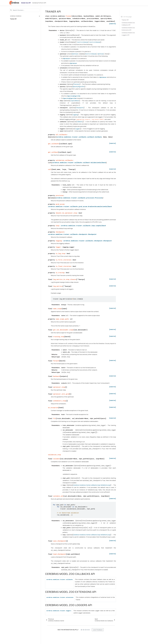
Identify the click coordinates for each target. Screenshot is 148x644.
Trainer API (13, 19)
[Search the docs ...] (24, 10)
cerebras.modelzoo (16, 16)
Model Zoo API (26, 3)
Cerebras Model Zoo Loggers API (128, 34)
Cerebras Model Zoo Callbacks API (128, 24)
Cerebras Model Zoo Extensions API (128, 29)
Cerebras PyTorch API (39, 3)
